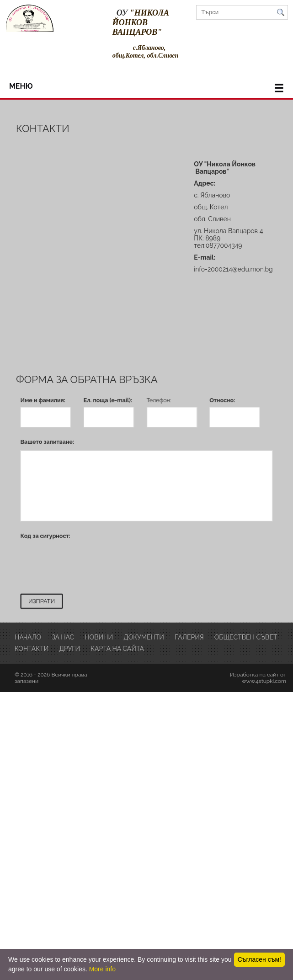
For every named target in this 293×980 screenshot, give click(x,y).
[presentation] (93, 563)
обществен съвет (246, 637)
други (69, 648)
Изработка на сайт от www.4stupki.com (258, 677)
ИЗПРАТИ (42, 601)
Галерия (189, 637)
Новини (99, 637)
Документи (144, 637)
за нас (63, 637)
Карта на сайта (117, 648)
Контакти (32, 648)
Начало (28, 637)
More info (102, 969)
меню (146, 88)
